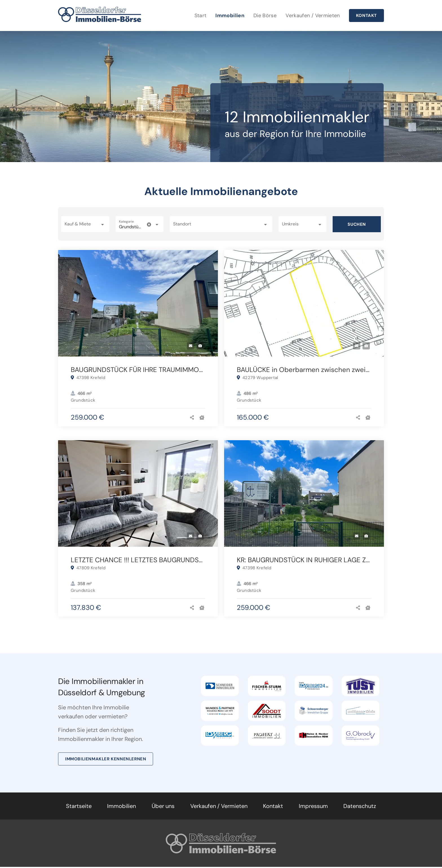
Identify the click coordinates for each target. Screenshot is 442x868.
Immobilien (230, 15)
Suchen (357, 224)
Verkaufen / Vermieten (313, 15)
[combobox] (221, 224)
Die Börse (265, 15)
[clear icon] (149, 224)
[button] (85, 224)
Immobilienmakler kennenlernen (106, 760)
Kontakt (366, 15)
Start (201, 15)
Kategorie (126, 222)
